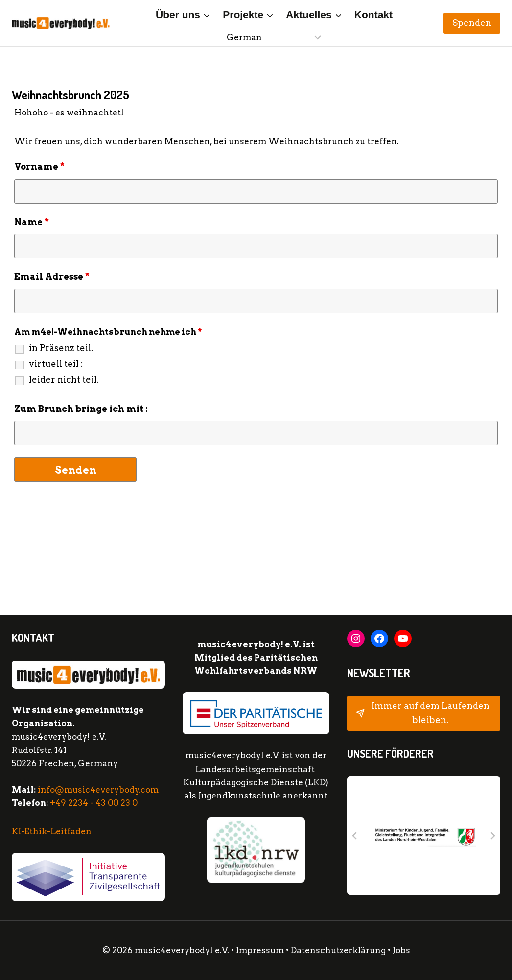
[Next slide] (492, 836)
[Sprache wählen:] (274, 38)
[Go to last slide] (355, 836)
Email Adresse (52, 277)
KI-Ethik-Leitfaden (52, 831)
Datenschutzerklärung (339, 950)
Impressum (260, 950)
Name (32, 222)
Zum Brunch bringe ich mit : (81, 409)
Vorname (39, 167)
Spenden (472, 23)
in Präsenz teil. (61, 348)
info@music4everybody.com (98, 790)
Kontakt (373, 14)
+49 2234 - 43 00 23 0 (94, 803)
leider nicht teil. (64, 380)
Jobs (401, 950)
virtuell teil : (56, 364)
